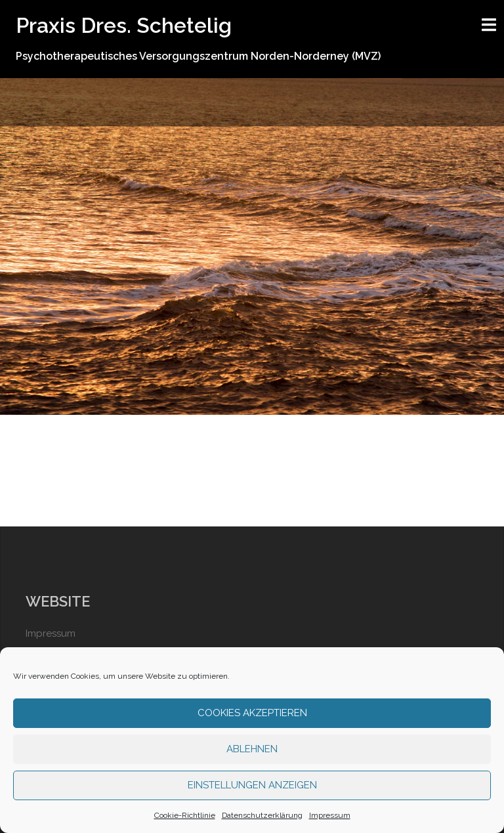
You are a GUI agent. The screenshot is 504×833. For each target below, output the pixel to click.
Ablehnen (252, 749)
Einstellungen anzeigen (252, 785)
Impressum (330, 815)
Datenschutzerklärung (262, 815)
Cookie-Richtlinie (185, 815)
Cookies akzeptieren (252, 713)
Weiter (252, 340)
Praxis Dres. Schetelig (124, 25)
